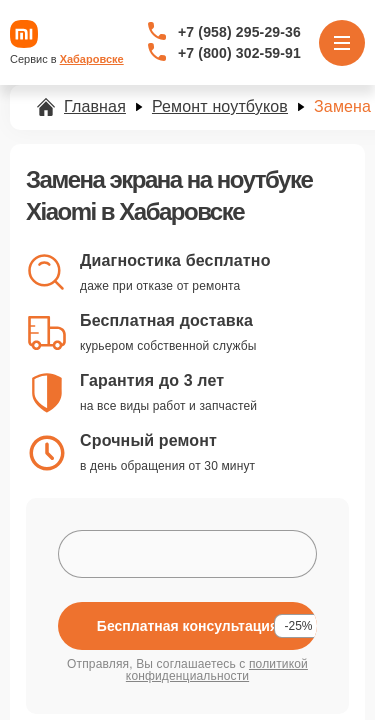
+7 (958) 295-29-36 (239, 32)
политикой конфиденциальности (217, 670)
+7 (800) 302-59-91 (239, 53)
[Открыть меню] (342, 43)
